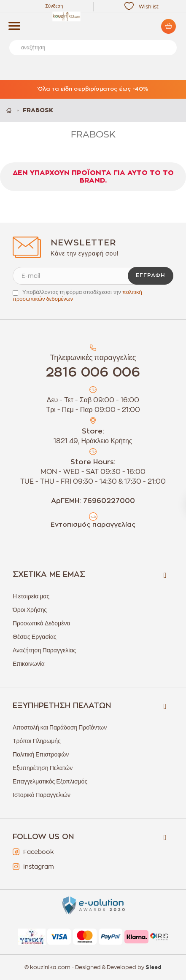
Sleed (154, 967)
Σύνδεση (54, 6)
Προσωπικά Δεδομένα (42, 623)
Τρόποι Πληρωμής (37, 741)
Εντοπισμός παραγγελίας (93, 525)
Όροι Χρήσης (30, 610)
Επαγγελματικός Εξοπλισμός (50, 781)
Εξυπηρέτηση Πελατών (43, 768)
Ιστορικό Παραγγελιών (42, 795)
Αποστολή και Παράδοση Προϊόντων (60, 727)
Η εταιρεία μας (31, 596)
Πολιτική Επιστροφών (41, 754)
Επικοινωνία (29, 664)
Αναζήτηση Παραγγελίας (44, 650)
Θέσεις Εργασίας (35, 637)
